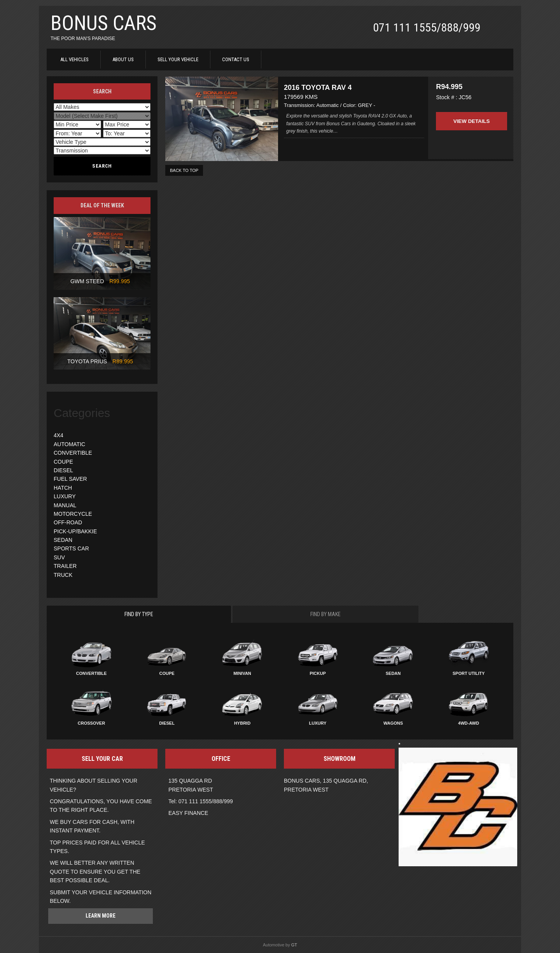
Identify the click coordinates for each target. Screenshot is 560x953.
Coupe (167, 673)
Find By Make (325, 614)
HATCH (63, 488)
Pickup (318, 673)
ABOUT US (123, 59)
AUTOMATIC (69, 444)
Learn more (101, 916)
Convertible (92, 673)
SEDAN (63, 540)
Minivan (242, 673)
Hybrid (242, 723)
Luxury (318, 723)
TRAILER (65, 566)
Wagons (393, 723)
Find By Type (139, 614)
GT (294, 945)
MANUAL (65, 505)
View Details (471, 116)
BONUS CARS (104, 23)
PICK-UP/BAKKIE (75, 531)
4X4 (59, 435)
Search (102, 166)
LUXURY (65, 496)
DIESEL (63, 470)
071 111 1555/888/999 (427, 27)
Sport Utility (469, 673)
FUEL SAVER (70, 479)
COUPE (63, 462)
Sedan (393, 673)
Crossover (91, 723)
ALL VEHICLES (74, 59)
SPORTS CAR (71, 548)
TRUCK (63, 575)
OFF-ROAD (68, 522)
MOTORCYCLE (73, 514)
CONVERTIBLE (73, 453)
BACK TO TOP (184, 173)
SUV (59, 557)
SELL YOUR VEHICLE (178, 59)
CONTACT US (236, 59)
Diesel (167, 723)
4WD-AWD (469, 723)
